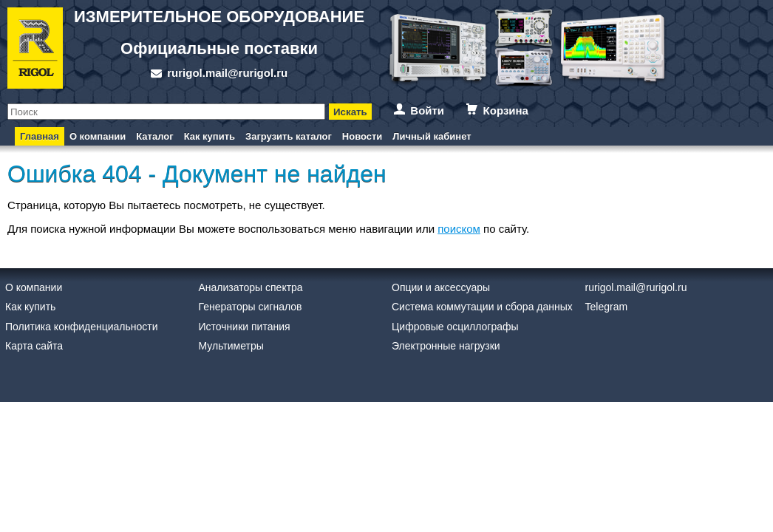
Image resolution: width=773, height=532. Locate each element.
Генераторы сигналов (251, 307)
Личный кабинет (432, 136)
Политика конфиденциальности (82, 327)
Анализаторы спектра (251, 287)
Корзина (506, 110)
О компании (98, 136)
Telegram (607, 307)
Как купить (210, 136)
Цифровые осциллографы (455, 327)
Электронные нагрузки (446, 346)
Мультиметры (231, 346)
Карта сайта (34, 346)
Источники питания (245, 327)
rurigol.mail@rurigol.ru (227, 73)
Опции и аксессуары (441, 287)
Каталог (154, 136)
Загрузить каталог (289, 136)
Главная (40, 136)
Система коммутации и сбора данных (482, 307)
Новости (362, 136)
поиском (459, 229)
